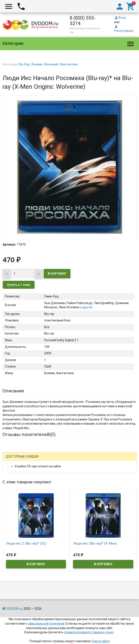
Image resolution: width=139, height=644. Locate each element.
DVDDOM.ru (14, 609)
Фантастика (69, 64)
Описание (13, 391)
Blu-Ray (24, 64)
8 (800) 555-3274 (83, 21)
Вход (120, 18)
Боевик (37, 64)
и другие (86, 307)
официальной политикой (46, 624)
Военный (51, 64)
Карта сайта (101, 641)
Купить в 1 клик (19, 285)
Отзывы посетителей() (29, 434)
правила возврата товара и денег (89, 632)
